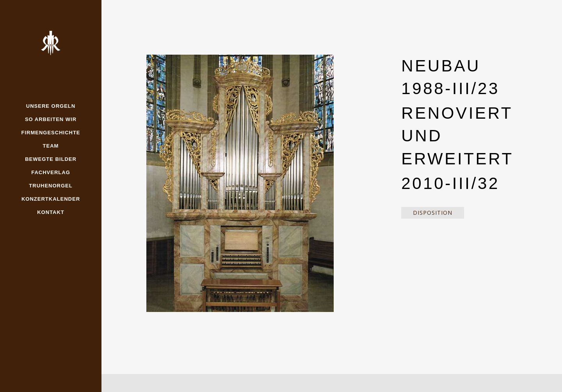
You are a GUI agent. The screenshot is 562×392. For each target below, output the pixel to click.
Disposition (433, 213)
